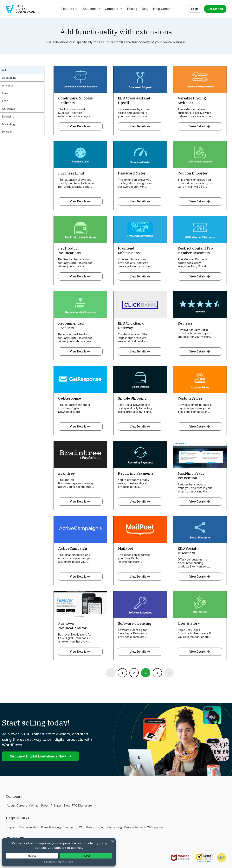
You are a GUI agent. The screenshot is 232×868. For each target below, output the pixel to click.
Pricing (132, 9)
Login (195, 9)
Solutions (91, 9)
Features (70, 9)
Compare (114, 9)
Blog (145, 9)
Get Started (215, 9)
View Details (80, 126)
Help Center (162, 9)
